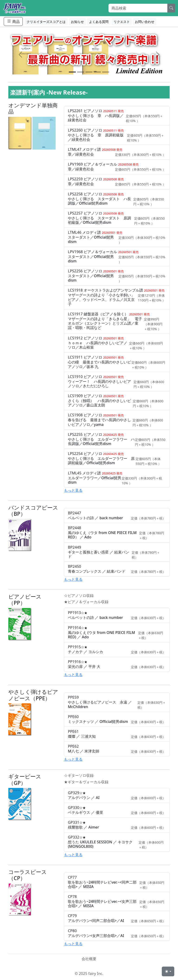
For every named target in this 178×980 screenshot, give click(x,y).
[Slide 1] (72, 72)
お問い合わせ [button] (145, 22)
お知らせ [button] (77, 22)
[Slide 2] (81, 72)
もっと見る (73, 490)
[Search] (138, 8)
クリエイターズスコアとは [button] (46, 22)
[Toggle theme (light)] (168, 971)
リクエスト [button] (122, 22)
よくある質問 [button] (99, 22)
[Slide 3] (89, 72)
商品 (13, 21)
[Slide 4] (97, 72)
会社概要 (89, 959)
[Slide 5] (106, 72)
